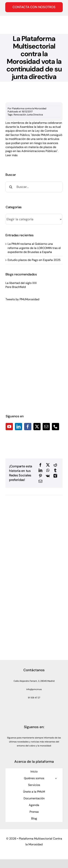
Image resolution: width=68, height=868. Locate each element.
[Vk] (48, 476)
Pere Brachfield (16, 287)
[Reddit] (55, 465)
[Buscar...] (34, 187)
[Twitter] (37, 427)
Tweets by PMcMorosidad (22, 299)
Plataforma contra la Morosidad (29, 108)
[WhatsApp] (48, 470)
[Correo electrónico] (40, 481)
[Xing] (55, 476)
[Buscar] (11, 187)
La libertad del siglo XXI (21, 283)
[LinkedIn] (18, 427)
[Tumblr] (55, 470)
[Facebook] (28, 427)
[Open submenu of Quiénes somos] (56, 778)
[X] (48, 465)
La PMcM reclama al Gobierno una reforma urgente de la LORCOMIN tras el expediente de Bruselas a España (34, 248)
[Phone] (55, 427)
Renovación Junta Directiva (28, 115)
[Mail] (46, 427)
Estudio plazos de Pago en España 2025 (34, 260)
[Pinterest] (40, 476)
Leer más (12, 155)
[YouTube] (9, 427)
